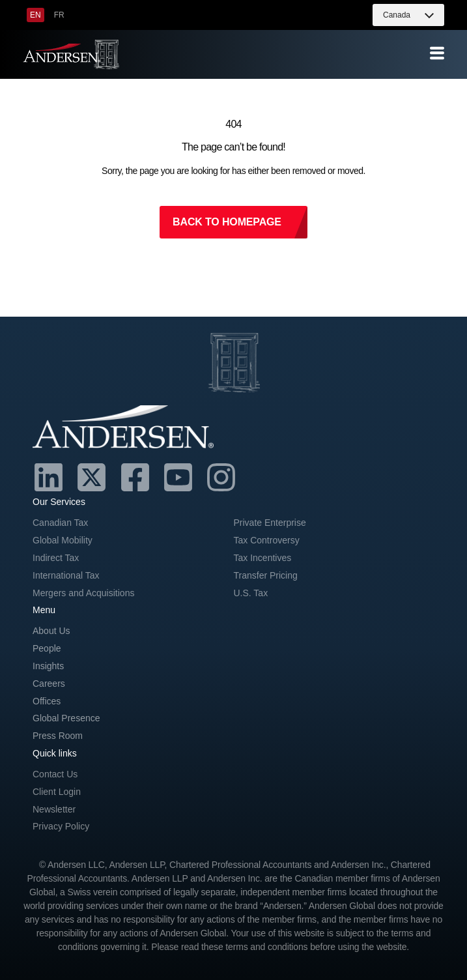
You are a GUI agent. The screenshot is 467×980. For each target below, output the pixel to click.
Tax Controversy (267, 540)
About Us (51, 631)
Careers (49, 684)
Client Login (57, 792)
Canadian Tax (60, 523)
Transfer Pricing (266, 575)
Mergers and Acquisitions (83, 593)
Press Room (58, 736)
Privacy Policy (61, 826)
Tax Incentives (263, 558)
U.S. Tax (251, 593)
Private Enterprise (270, 523)
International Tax (66, 575)
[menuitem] (35, 15)
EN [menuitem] (35, 15)
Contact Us (55, 774)
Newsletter (54, 809)
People (47, 648)
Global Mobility (63, 540)
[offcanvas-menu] (437, 54)
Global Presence (66, 718)
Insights (48, 666)
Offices (47, 701)
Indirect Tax (56, 558)
